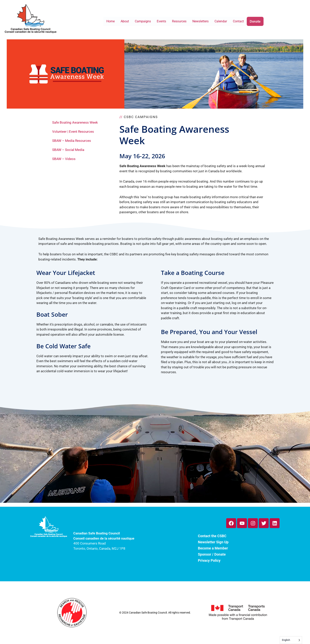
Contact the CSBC (212, 536)
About (125, 21)
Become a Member (213, 548)
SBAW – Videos (64, 159)
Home (111, 21)
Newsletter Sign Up (213, 542)
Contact (238, 21)
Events (161, 21)
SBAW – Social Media (68, 150)
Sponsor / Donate (212, 554)
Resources (179, 21)
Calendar (221, 21)
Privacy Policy (209, 560)
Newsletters (200, 21)
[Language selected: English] (291, 640)
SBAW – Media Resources (72, 141)
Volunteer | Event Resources (73, 132)
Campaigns (143, 21)
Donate (255, 21)
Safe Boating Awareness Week (75, 122)
